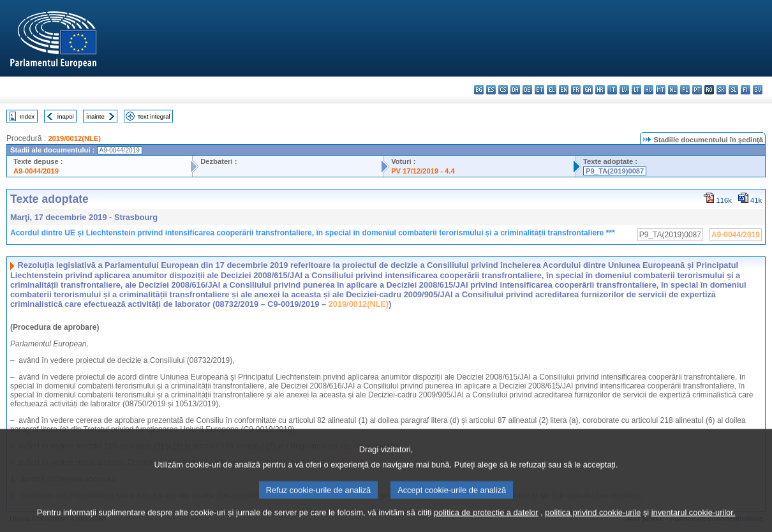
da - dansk (515, 90)
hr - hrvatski (600, 90)
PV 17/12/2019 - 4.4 (423, 171)
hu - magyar (649, 90)
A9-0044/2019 (36, 171)
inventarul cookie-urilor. (694, 521)
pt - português (697, 90)
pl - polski (685, 90)
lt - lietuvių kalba (636, 90)
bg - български (479, 90)
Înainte (95, 116)
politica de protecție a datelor (486, 521)
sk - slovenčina (721, 90)
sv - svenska (758, 90)
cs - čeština (503, 90)
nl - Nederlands (673, 90)
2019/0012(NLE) (74, 138)
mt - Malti (661, 90)
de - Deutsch (527, 90)
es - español (491, 90)
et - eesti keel (539, 90)
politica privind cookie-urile (593, 521)
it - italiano (612, 90)
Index (27, 116)
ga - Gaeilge (588, 90)
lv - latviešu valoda (624, 90)
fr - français (576, 90)
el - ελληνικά (552, 90)
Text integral (154, 116)
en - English (564, 90)
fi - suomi (746, 90)
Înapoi (66, 116)
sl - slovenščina (733, 90)
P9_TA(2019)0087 (615, 171)
